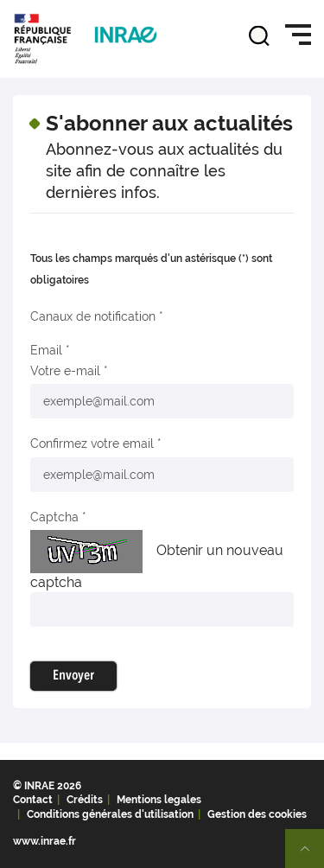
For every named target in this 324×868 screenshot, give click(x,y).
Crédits (85, 800)
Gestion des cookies (257, 814)
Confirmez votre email (92, 444)
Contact (33, 800)
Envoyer (73, 676)
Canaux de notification (93, 316)
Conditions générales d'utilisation (110, 814)
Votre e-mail (65, 371)
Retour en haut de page (312, 856)
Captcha (54, 517)
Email (46, 350)
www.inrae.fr (44, 841)
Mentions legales (159, 800)
